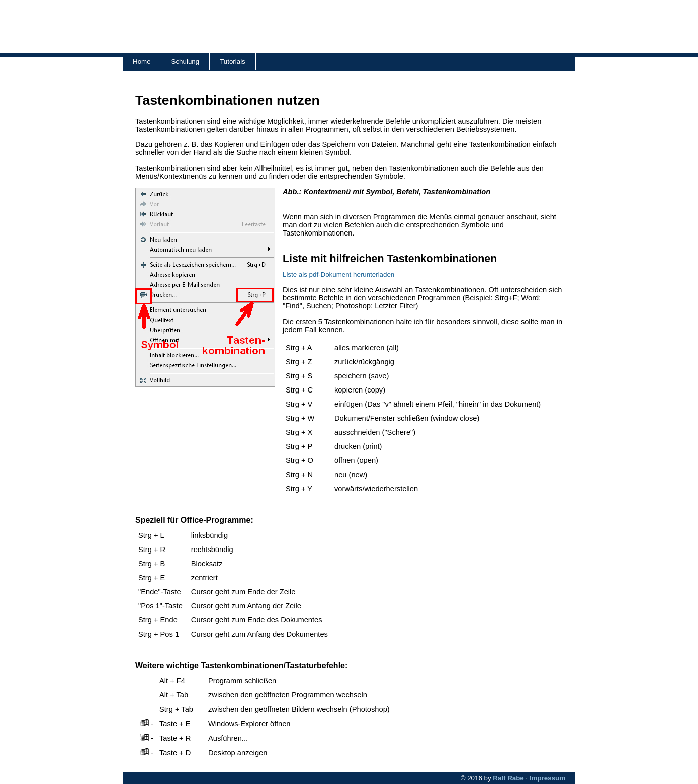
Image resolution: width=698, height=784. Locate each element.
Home (142, 62)
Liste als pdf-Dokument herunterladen (338, 275)
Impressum (547, 778)
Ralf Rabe (508, 778)
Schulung (186, 62)
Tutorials (233, 62)
